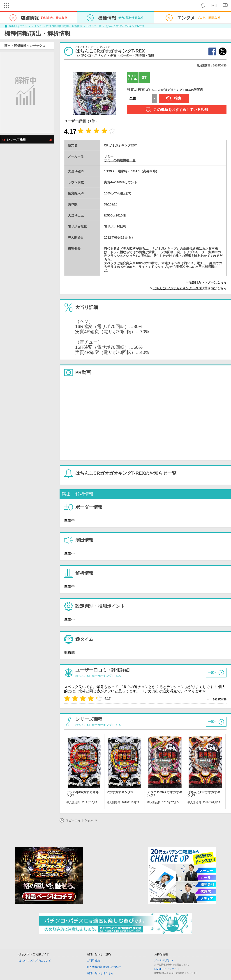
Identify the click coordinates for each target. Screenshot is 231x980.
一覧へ (212, 673)
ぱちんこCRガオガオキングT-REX (125, 26)
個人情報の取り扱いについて (104, 967)
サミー (109, 156)
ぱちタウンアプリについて (35, 961)
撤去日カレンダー (201, 282)
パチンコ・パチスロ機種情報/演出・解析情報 (57, 26)
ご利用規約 (93, 961)
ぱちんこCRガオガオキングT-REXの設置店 (174, 90)
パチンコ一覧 (94, 26)
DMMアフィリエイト (167, 969)
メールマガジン (164, 960)
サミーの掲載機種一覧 (120, 160)
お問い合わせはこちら (100, 973)
